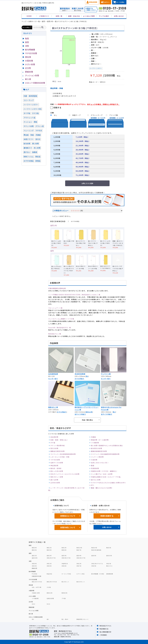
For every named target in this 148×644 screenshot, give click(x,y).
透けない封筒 (96, 480)
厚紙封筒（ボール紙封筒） (101, 440)
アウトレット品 (29, 118)
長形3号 (54, 225)
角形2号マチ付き (52, 582)
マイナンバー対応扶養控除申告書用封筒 (105, 454)
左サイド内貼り (80, 414)
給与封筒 (27, 144)
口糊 (52, 113)
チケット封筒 (29, 126)
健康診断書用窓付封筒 (99, 451)
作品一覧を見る (87, 420)
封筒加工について (68, 516)
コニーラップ (29, 100)
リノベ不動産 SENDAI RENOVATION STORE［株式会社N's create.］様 (74, 295)
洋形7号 (79, 566)
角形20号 (79, 548)
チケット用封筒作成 (58, 446)
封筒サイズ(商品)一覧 (37, 542)
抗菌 (25, 96)
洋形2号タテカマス (97, 564)
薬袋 (93, 466)
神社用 (28, 57)
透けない (27, 152)
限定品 (38, 157)
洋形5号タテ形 (81, 558)
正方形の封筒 (55, 483)
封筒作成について (68, 527)
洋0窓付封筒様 (80, 374)
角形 (27, 38)
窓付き (38, 139)
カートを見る (120, 2)
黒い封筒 (36, 144)
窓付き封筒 (54, 448)
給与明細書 (30, 50)
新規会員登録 (93, 2)
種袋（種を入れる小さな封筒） (102, 488)
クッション (28, 122)
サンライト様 (106, 374)
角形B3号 (64, 593)
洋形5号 (49, 566)
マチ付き (39, 130)
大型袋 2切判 (36, 593)
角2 (114, 412)
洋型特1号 (65, 564)
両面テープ (77, 115)
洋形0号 (34, 564)
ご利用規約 (103, 635)
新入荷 (28, 79)
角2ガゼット (65, 582)
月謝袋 (93, 437)
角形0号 (34, 548)
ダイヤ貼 (27, 113)
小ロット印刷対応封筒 (35, 83)
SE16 (48, 604)
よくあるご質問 (89, 16)
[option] (69, 50)
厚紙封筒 (29, 72)
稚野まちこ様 (53, 407)
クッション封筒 (32, 75)
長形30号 (109, 556)
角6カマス (109, 566)
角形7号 (79, 550)
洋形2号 (79, 564)
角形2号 (64, 548)
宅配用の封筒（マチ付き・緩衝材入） (105, 471)
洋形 (27, 46)
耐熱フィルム (29, 157)
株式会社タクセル (105, 626)
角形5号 (49, 550)
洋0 (87, 376)
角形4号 (34, 550)
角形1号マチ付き (37, 582)
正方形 (28, 68)
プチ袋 (64, 598)
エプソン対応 (81, 574)
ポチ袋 (53, 443)
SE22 (34, 604)
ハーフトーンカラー (96, 68)
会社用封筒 (54, 437)
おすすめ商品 (29, 161)
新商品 (38, 161)
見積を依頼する (107, 516)
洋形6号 (64, 566)
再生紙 (26, 135)
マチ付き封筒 (55, 460)
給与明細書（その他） (98, 574)
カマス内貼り (79, 379)
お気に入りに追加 (87, 183)
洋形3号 (109, 564)
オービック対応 (66, 574)
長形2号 (49, 556)
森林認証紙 (33, 96)
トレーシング (29, 130)
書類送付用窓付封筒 (58, 451)
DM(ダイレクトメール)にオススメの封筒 (65, 474)
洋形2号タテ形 (51, 558)
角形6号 (64, 550)
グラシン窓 (40, 126)
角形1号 (49, 548)
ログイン (107, 2)
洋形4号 (34, 566)
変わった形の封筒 (57, 471)
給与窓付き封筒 (97, 448)
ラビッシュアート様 (55, 308)
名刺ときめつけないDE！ (100, 463)
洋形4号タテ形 (66, 558)
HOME (29, 16)
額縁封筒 (35, 568)
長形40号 (35, 558)
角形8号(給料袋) (96, 550)
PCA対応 (35, 574)
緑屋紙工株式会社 (66, 637)
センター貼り (53, 379)
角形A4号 (89, 412)
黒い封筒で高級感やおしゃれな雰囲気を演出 (107, 446)
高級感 (35, 152)
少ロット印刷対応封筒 (36, 617)
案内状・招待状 (56, 468)
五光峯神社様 (53, 374)
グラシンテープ (97, 115)
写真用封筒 (95, 468)
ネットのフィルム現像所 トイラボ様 (61, 319)
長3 (48, 619)
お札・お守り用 (37, 587)
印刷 (52, 104)
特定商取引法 (104, 629)
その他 (49, 587)
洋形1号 (49, 564)
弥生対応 (49, 574)
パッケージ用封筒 (97, 457)
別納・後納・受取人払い (59, 440)
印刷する (57, 108)
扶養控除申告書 (37, 576)
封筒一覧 (59, 16)
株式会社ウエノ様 (55, 334)
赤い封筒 (37, 148)
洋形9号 (94, 566)
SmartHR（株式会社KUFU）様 (60, 328)
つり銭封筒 (95, 443)
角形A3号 (50, 593)
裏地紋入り (28, 148)
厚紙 (35, 122)
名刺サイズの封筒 (57, 463)
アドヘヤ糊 (114, 115)
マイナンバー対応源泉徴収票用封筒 (63, 454)
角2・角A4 (65, 619)
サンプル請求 (104, 16)
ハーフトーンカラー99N (33, 109)
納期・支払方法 (74, 16)
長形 (52, 251)
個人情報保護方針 (105, 632)
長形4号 (79, 556)
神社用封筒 (54, 466)
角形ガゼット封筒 (57, 477)
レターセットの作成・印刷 (60, 457)
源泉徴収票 (110, 574)
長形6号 (94, 556)
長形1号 (34, 556)
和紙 (32, 135)
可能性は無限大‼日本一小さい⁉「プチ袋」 (106, 477)
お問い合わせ (119, 16)
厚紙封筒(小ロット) (82, 619)
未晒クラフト (29, 139)
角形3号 (109, 548)
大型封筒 (94, 460)
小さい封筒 (30, 64)
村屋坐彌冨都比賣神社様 (57, 288)
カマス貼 (35, 113)
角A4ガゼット (81, 582)
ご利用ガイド (44, 16)
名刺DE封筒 (50, 598)
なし (56, 115)
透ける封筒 (54, 480)
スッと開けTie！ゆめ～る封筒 (102, 474)
